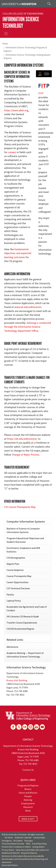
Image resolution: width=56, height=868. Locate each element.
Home (5, 44)
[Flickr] (25, 727)
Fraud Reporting (39, 844)
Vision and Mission (28, 793)
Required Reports (29, 853)
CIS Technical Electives (18, 588)
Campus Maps (39, 838)
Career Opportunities (17, 582)
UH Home (9, 838)
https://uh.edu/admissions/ (22, 439)
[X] (19, 727)
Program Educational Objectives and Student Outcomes (25, 540)
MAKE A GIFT (28, 819)
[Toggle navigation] (6, 34)
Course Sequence (15, 570)
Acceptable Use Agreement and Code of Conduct (27, 609)
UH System (18, 841)
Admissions (12, 647)
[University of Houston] (19, 4)
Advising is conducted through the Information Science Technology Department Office (28, 327)
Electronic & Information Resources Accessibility (23, 856)
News (28, 811)
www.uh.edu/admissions (28, 307)
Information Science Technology (21, 23)
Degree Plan (13, 564)
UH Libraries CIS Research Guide (23, 616)
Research (28, 807)
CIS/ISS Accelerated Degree (20, 629)
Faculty (10, 594)
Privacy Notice (8, 850)
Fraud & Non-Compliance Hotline (16, 847)
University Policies (10, 865)
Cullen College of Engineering (23, 14)
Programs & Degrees (28, 785)
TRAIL (28, 844)
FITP (41, 93)
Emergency (7, 841)
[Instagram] (31, 727)
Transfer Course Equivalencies (22, 623)
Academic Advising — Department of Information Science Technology (25, 655)
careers (12, 152)
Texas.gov (29, 841)
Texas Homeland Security (13, 844)
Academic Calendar (23, 838)
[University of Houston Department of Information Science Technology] (28, 715)
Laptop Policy (14, 601)
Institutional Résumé (11, 853)
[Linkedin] (36, 727)
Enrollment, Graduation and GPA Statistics (23, 550)
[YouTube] (42, 727)
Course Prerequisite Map (19, 576)
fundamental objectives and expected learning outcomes (18, 253)
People (28, 796)
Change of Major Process (26, 455)
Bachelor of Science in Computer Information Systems (23, 530)
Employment (28, 803)
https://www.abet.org (16, 110)
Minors (28, 789)
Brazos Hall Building (17, 680)
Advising (28, 800)
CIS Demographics (16, 558)
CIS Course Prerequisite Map (20, 507)
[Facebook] (13, 727)
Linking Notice (38, 847)
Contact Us (28, 770)
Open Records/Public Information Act (32, 850)
